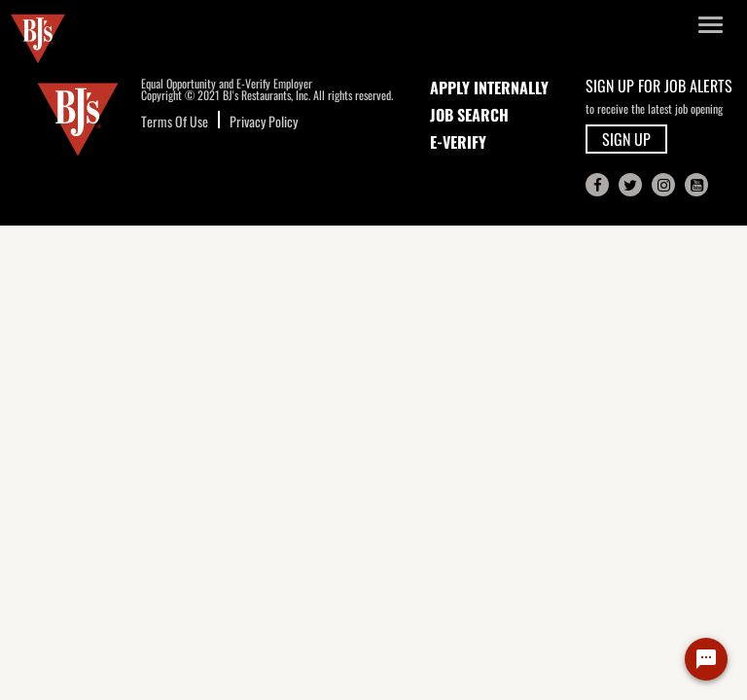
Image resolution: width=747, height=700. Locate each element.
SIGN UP (626, 139)
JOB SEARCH (469, 115)
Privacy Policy (264, 121)
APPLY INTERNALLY (489, 87)
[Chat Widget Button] (706, 659)
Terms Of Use (175, 121)
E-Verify (458, 142)
